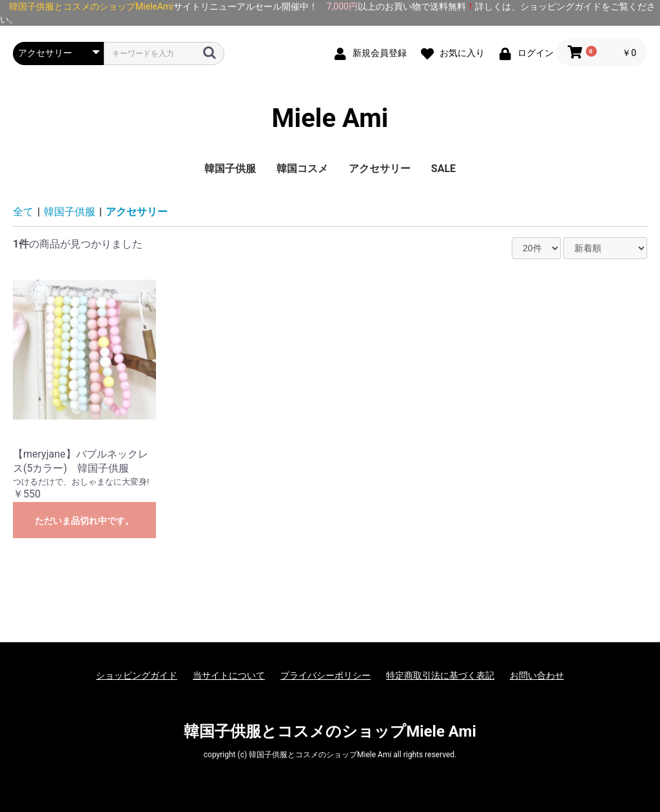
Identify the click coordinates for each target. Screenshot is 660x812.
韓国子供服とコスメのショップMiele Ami (330, 731)
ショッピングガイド (137, 675)
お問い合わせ (537, 675)
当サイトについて (229, 675)
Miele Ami (330, 119)
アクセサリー (380, 169)
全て (23, 212)
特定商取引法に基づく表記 (440, 675)
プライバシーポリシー (325, 675)
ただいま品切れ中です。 (84, 521)
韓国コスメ (302, 169)
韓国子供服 (230, 169)
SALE (443, 169)
